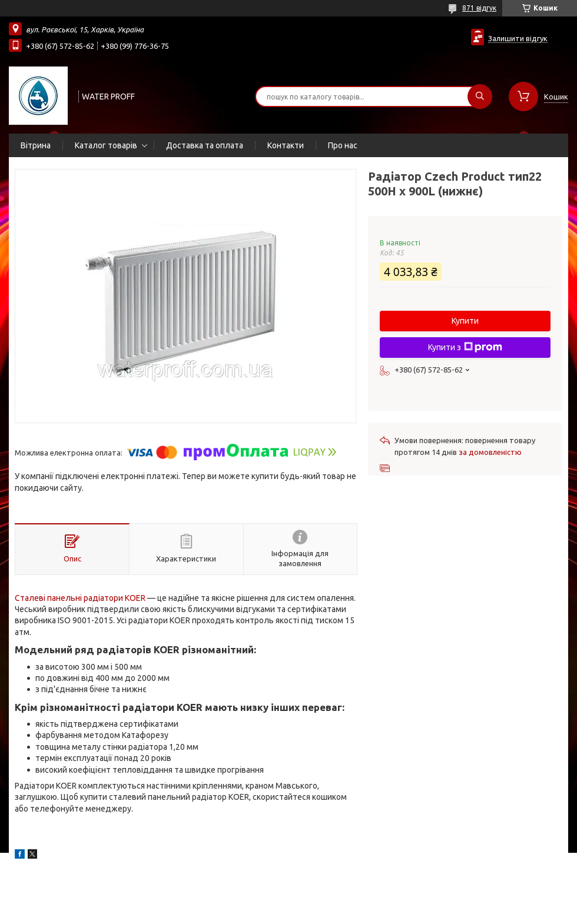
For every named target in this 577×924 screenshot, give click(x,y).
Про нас (343, 145)
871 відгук (479, 8)
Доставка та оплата (205, 145)
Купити (465, 321)
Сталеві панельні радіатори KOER (80, 598)
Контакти (286, 145)
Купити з (465, 347)
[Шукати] (480, 97)
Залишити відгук (518, 38)
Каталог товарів (106, 145)
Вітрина (36, 145)
